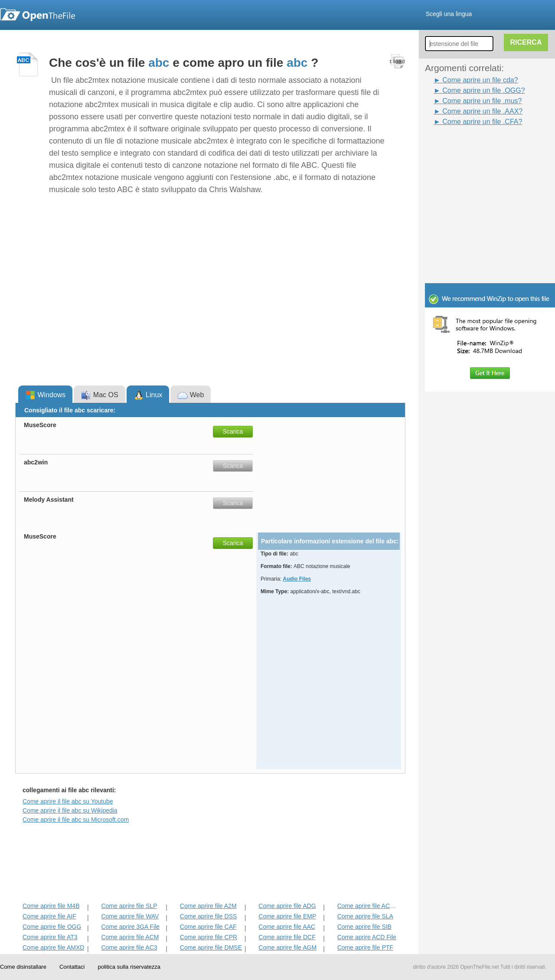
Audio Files (297, 579)
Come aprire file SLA (365, 916)
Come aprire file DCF (287, 937)
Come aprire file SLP (129, 906)
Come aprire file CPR (209, 937)
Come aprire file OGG (52, 927)
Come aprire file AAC (287, 927)
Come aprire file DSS (209, 916)
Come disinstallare (23, 967)
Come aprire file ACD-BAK (369, 906)
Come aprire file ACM (130, 937)
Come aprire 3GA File (130, 927)
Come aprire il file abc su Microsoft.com (76, 820)
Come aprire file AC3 (129, 947)
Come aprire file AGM (287, 947)
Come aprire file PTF (365, 947)
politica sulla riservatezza (129, 967)
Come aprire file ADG (287, 906)
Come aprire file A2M (208, 906)
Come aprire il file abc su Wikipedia (70, 810)
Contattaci (72, 967)
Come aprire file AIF (49, 916)
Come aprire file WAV (130, 916)
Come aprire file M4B (51, 906)
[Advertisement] (477, 147)
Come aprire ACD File (367, 937)
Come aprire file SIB (364, 927)
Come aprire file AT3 (50, 937)
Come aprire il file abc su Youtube (68, 801)
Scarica (233, 431)
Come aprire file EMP (287, 916)
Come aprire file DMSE (211, 947)
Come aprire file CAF (208, 927)
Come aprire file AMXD (53, 947)
